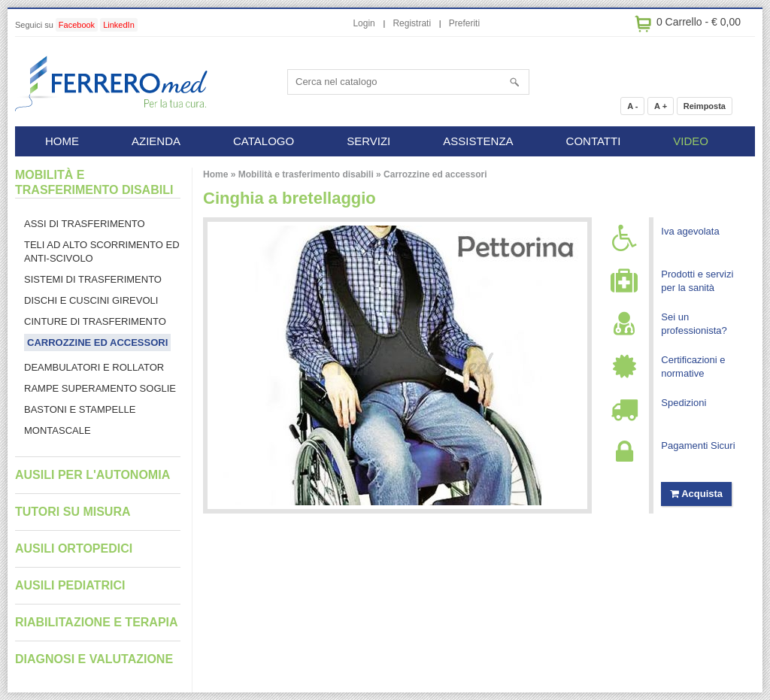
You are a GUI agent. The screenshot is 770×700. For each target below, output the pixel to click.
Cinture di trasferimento (95, 321)
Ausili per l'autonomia (92, 475)
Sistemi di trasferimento (93, 279)
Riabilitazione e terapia (97, 622)
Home (215, 174)
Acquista (696, 494)
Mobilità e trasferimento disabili (306, 174)
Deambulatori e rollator (94, 367)
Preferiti (464, 23)
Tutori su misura (73, 512)
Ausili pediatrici (70, 585)
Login (364, 23)
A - (632, 106)
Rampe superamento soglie (100, 388)
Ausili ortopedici (74, 548)
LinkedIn (119, 25)
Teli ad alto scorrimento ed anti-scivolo (102, 252)
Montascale (58, 430)
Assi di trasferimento (85, 224)
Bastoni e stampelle (80, 409)
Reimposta (705, 106)
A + (661, 106)
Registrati (412, 23)
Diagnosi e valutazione (94, 659)
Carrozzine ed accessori (435, 174)
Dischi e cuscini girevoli (91, 300)
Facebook (77, 25)
